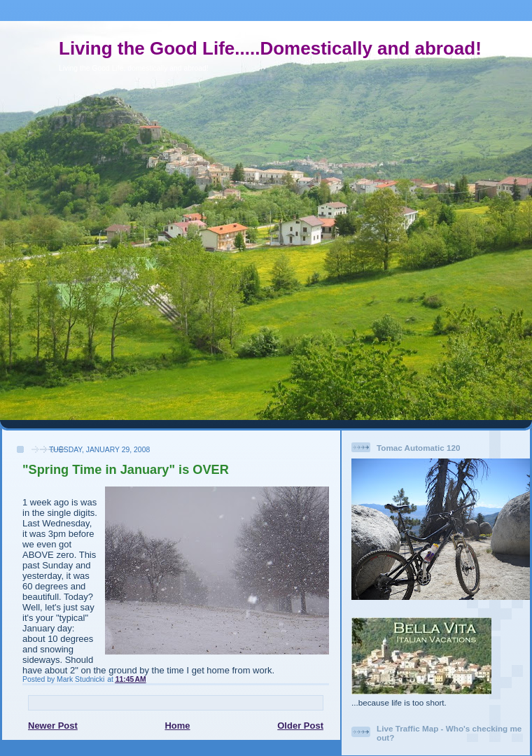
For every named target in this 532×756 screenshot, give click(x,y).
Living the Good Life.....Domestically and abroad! (270, 48)
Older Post (300, 726)
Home (177, 726)
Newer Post (53, 726)
